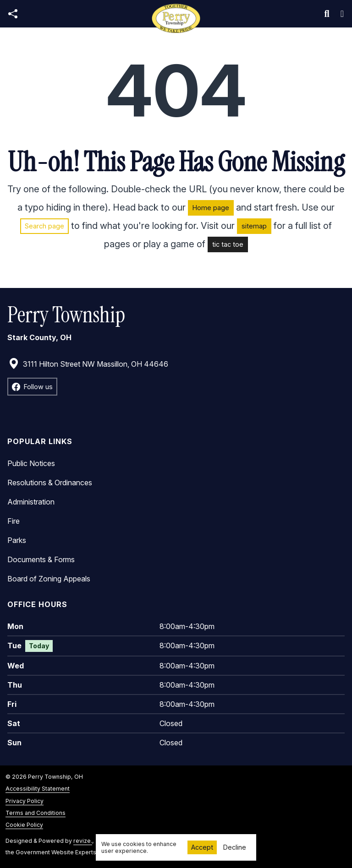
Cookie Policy (24, 825)
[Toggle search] (327, 14)
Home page (211, 208)
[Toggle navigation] (342, 14)
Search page (44, 226)
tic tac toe (228, 244)
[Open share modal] (13, 14)
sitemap (254, 226)
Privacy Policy (25, 801)
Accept (202, 847)
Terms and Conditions (36, 813)
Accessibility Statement (38, 789)
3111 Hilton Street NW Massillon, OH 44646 (88, 364)
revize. (83, 841)
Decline (235, 847)
